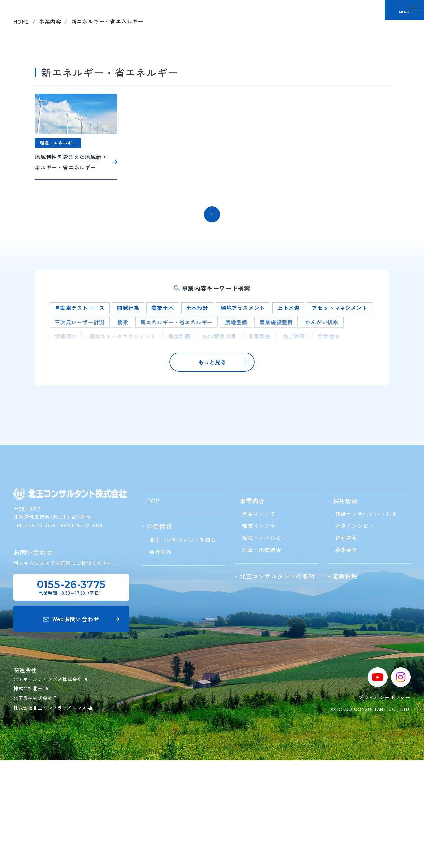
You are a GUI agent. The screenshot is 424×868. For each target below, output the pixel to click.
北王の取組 (242, 20)
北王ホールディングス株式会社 (50, 787)
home (21, 132)
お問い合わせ (355, 20)
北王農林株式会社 (35, 806)
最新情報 (314, 20)
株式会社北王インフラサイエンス (53, 816)
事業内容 (50, 132)
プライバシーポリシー (385, 805)
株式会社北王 (30, 796)
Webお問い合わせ (81, 727)
